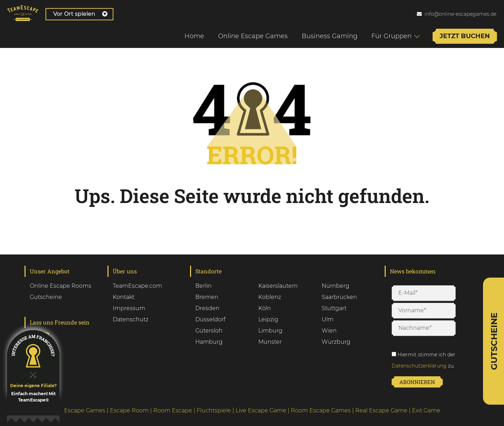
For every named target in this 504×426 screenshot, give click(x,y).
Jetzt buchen (465, 36)
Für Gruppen (391, 36)
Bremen (207, 297)
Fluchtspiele (214, 410)
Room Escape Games (321, 410)
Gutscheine (46, 297)
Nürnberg (335, 286)
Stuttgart (334, 308)
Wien (329, 331)
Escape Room (129, 410)
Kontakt (124, 297)
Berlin (204, 286)
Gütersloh (209, 331)
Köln (265, 308)
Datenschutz (131, 319)
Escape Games (85, 410)
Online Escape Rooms (61, 286)
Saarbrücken (339, 297)
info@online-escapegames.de (460, 14)
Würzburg (336, 342)
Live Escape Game (261, 410)
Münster (270, 342)
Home (194, 36)
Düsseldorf (210, 319)
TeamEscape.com (137, 286)
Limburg (270, 331)
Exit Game (426, 410)
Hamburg (209, 342)
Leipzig (268, 319)
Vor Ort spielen (80, 14)
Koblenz (270, 297)
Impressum (129, 308)
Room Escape (173, 410)
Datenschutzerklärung (419, 366)
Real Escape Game (381, 410)
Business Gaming (330, 36)
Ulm (328, 319)
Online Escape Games (253, 36)
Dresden (207, 308)
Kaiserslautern (278, 286)
